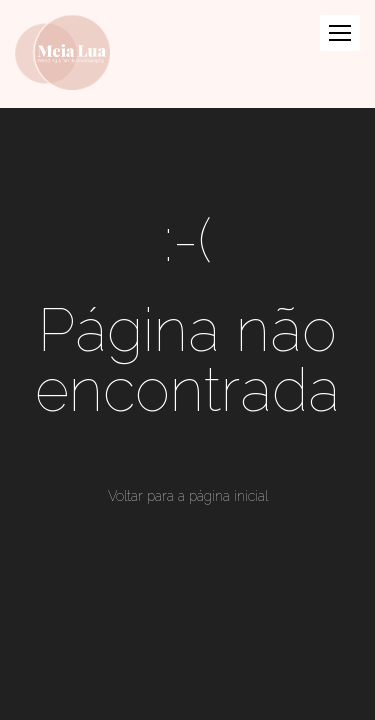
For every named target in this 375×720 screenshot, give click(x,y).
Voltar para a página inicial (188, 496)
